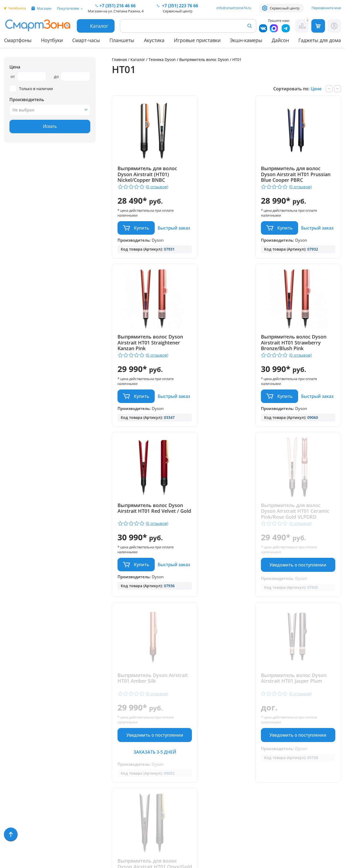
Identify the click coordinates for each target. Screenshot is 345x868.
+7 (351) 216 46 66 (179, 743)
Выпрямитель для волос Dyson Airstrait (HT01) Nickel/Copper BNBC (147, 174)
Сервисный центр (285, 8)
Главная (119, 59)
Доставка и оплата (98, 726)
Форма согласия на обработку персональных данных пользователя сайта (183, 814)
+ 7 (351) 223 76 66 (312, 743)
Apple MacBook (20, 757)
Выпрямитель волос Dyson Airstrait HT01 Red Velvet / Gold (224, 365)
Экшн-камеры (246, 40)
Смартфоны (18, 40)
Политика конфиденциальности (178, 800)
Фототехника (19, 788)
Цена (15, 67)
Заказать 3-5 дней (149, 626)
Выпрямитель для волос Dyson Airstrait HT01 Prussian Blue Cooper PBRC (225, 177)
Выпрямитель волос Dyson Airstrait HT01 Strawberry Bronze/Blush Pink (147, 367)
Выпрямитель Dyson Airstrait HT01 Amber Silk (147, 552)
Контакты (87, 741)
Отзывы (85, 734)
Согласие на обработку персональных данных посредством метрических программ (184, 834)
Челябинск (17, 8)
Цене (316, 89)
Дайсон (280, 40)
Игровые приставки (197, 40)
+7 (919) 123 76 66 (312, 751)
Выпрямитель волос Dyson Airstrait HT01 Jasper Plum (220, 555)
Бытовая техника (23, 765)
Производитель (27, 100)
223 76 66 (180, 6)
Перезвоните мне (326, 8)
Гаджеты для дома (320, 40)
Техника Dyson (162, 59)
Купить (142, 228)
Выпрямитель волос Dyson (204, 59)
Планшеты (122, 40)
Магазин (44, 8)
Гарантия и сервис (97, 718)
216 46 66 (118, 6)
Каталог (138, 59)
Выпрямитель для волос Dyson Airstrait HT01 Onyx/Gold (303, 555)
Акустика (154, 40)
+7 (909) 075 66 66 (179, 751)
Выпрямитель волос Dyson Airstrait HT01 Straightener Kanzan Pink (302, 174)
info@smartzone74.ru (234, 8)
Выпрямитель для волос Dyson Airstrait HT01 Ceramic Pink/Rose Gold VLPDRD (303, 367)
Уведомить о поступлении (304, 424)
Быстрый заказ (135, 244)
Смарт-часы (86, 40)
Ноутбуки (52, 40)
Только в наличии (31, 89)
